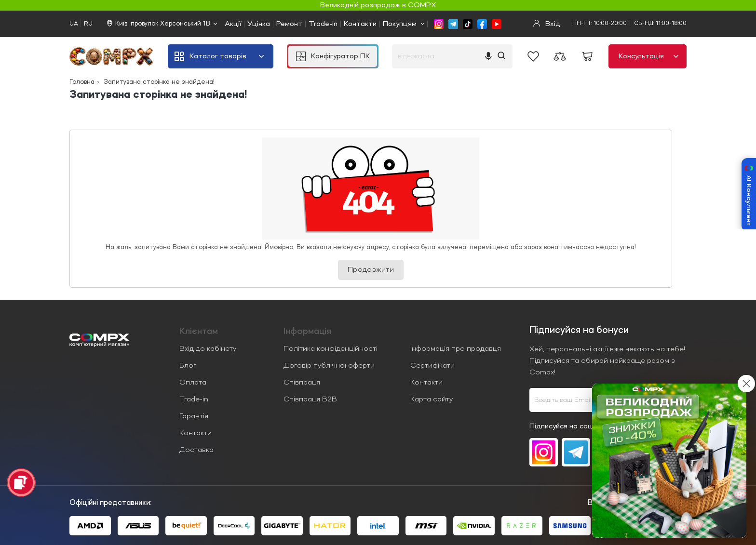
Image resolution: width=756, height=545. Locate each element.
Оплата (193, 383)
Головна (82, 82)
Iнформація (307, 332)
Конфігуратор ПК (333, 56)
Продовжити (371, 270)
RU (88, 24)
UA (74, 24)
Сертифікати (432, 366)
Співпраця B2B (310, 399)
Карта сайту (432, 399)
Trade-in (323, 24)
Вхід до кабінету (208, 349)
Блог (188, 366)
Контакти (360, 24)
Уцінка (259, 24)
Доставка (196, 450)
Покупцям (400, 24)
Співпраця (302, 383)
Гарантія (194, 416)
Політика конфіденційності (331, 349)
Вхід (547, 24)
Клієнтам (199, 332)
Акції (233, 24)
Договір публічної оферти (329, 366)
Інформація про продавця (456, 349)
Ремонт (289, 24)
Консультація (648, 56)
